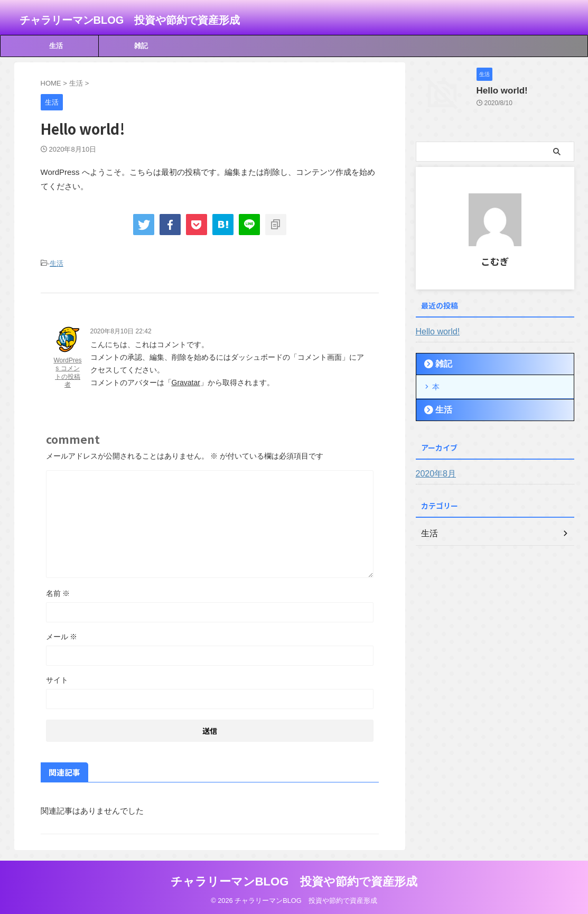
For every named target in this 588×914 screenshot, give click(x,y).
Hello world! (498, 91)
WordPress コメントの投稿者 (67, 371)
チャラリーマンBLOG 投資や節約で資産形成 (130, 20)
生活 (56, 46)
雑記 (141, 46)
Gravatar (186, 381)
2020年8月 (433, 472)
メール (62, 635)
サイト (57, 678)
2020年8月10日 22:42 (121, 330)
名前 (58, 592)
